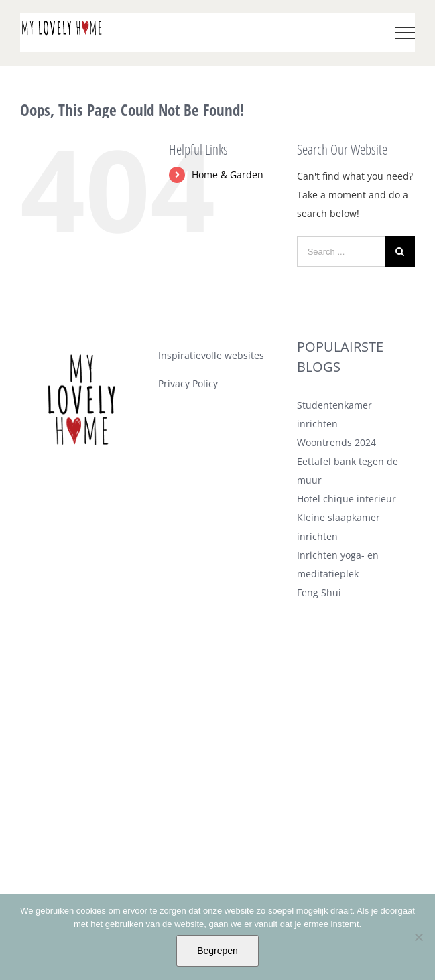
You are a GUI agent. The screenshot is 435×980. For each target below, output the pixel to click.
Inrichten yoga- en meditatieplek (338, 564)
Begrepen (217, 951)
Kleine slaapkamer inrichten (338, 527)
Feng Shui (319, 592)
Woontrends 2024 (336, 442)
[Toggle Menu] (405, 33)
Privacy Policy (188, 383)
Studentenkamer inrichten (334, 414)
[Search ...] (341, 252)
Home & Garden (228, 174)
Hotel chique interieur (347, 499)
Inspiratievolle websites (211, 355)
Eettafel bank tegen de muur (348, 471)
